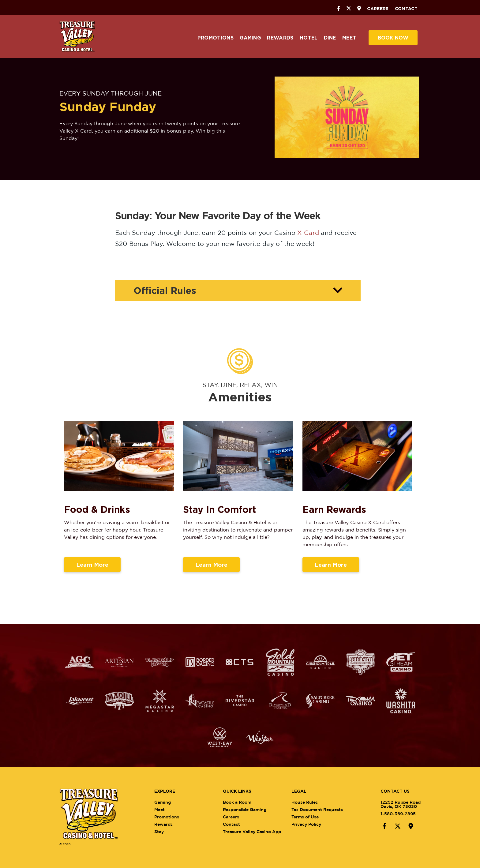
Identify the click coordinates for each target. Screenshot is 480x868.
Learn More (92, 569)
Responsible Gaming (249, 809)
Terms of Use (310, 817)
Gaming (250, 38)
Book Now (393, 38)
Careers (378, 8)
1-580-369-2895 (393, 814)
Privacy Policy (311, 824)
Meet (349, 38)
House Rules (309, 802)
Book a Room (242, 802)
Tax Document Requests (322, 809)
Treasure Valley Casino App (257, 831)
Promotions (216, 38)
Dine (330, 38)
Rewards (280, 38)
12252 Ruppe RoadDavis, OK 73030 (396, 804)
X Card (308, 233)
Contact (406, 8)
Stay (164, 831)
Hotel (309, 38)
